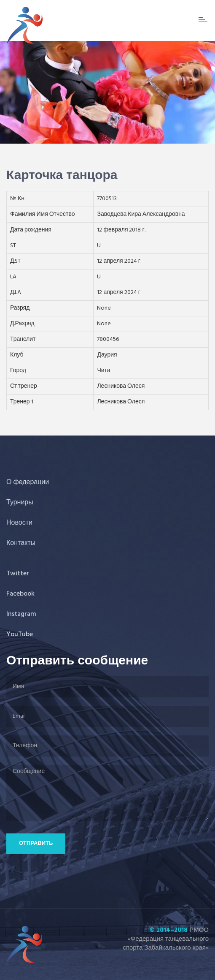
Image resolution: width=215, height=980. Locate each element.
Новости (19, 523)
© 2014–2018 (169, 930)
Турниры (20, 503)
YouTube (20, 634)
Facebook (20, 594)
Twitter (18, 574)
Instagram (21, 614)
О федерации (28, 482)
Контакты (21, 543)
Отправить (36, 843)
